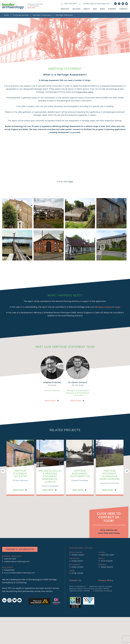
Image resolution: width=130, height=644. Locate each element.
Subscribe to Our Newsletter (20, 550)
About (87, 9)
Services (65, 9)
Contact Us (75, 580)
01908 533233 (78, 555)
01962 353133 (77, 567)
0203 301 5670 (69, 4)
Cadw (117, 307)
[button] (3, 471)
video (71, 182)
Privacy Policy (106, 580)
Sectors (76, 9)
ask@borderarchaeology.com (94, 4)
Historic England (105, 307)
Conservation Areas (84, 92)
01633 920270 (107, 567)
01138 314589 (77, 573)
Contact (124, 9)
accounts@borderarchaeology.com (19, 573)
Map (95, 9)
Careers (112, 9)
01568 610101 (9, 570)
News (102, 9)
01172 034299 (107, 561)
